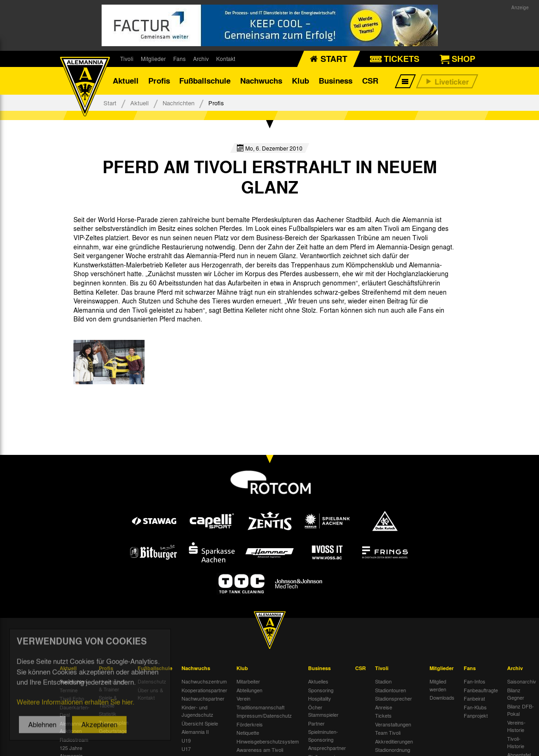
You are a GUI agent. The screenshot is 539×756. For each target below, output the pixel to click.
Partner (316, 723)
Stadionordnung (393, 750)
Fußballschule (205, 81)
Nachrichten (179, 103)
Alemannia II (195, 732)
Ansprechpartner (327, 748)
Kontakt (226, 59)
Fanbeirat (474, 698)
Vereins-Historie (516, 726)
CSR (370, 81)
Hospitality (320, 698)
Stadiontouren (391, 690)
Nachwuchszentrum (204, 681)
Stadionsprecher (394, 698)
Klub (300, 81)
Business (336, 81)
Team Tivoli (388, 732)
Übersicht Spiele (200, 723)
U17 (186, 749)
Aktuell (126, 81)
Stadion (383, 681)
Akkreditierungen (394, 741)
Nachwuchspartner (203, 698)
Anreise (384, 707)
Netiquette (248, 732)
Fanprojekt (476, 715)
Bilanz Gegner (516, 694)
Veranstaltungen (393, 724)
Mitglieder (153, 59)
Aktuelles (318, 681)
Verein (243, 698)
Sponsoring (321, 690)
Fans (179, 59)
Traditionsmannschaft (260, 707)
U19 (186, 740)
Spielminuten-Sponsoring (323, 735)
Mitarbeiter (248, 681)
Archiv (201, 59)
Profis (159, 81)
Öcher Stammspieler (323, 711)
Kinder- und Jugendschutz (197, 711)
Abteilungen (249, 690)
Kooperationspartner (204, 690)
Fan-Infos (475, 681)
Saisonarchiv (522, 681)
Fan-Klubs (475, 707)
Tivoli (127, 59)
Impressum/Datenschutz (264, 715)
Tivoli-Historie (516, 742)
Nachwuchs (261, 81)
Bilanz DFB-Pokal (521, 710)
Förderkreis (250, 724)
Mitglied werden (438, 685)
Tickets (383, 715)
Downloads (442, 697)
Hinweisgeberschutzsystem (268, 741)
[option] (109, 362)
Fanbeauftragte (481, 690)
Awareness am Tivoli (260, 750)
